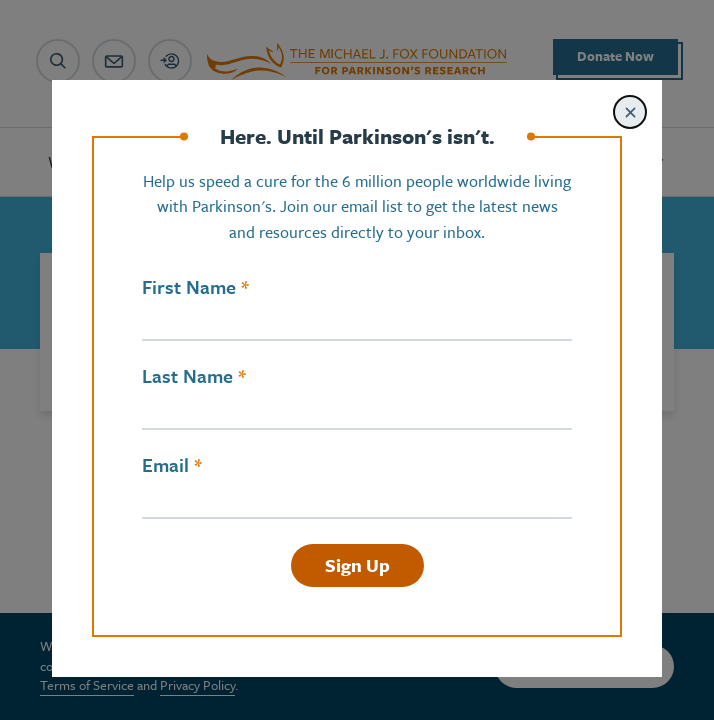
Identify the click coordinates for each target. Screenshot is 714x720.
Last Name (187, 376)
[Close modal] (630, 112)
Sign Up (357, 565)
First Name (189, 287)
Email (165, 465)
